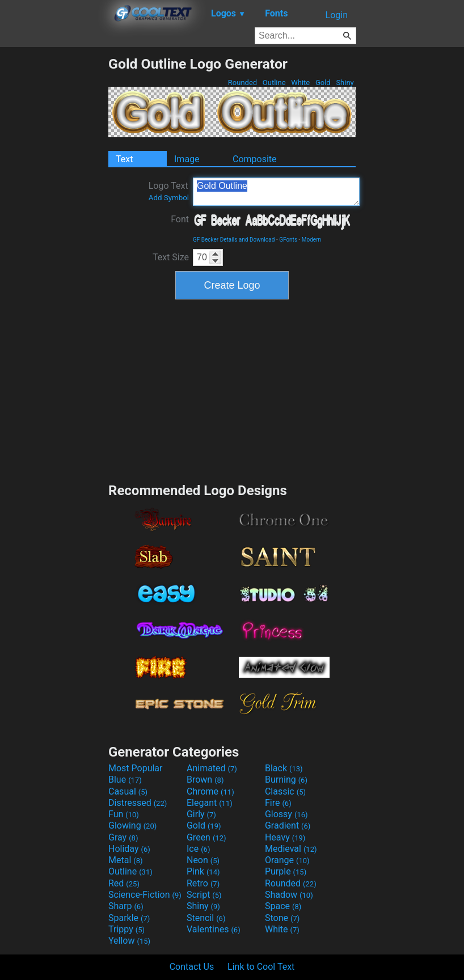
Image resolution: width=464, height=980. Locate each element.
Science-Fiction (145, 895)
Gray (123, 837)
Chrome (210, 791)
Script (204, 895)
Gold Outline (276, 192)
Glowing (132, 825)
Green (206, 837)
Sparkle (129, 918)
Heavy (285, 837)
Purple (286, 871)
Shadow (289, 895)
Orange (287, 860)
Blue (125, 780)
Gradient (288, 825)
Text (124, 159)
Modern (311, 240)
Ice (198, 849)
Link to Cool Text (261, 967)
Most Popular (136, 768)
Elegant (210, 803)
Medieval (291, 849)
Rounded (243, 83)
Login (337, 15)
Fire (278, 803)
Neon (203, 860)
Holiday (129, 849)
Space (283, 906)
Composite (255, 159)
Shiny (345, 83)
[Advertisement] (54, 226)
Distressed (138, 803)
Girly (201, 814)
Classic (285, 791)
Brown (205, 780)
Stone (282, 918)
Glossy (286, 814)
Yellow (129, 941)
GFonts (288, 240)
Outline (274, 83)
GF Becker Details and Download (234, 240)
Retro (203, 883)
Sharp (126, 906)
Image (187, 159)
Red (124, 883)
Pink (203, 871)
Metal (126, 860)
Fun (124, 814)
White (300, 83)
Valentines (214, 929)
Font (180, 219)
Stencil (206, 918)
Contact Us (192, 967)
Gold (323, 83)
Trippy (126, 929)
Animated (212, 768)
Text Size (171, 257)
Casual (128, 791)
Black (284, 768)
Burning (286, 780)
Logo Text (169, 191)
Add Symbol (169, 198)
